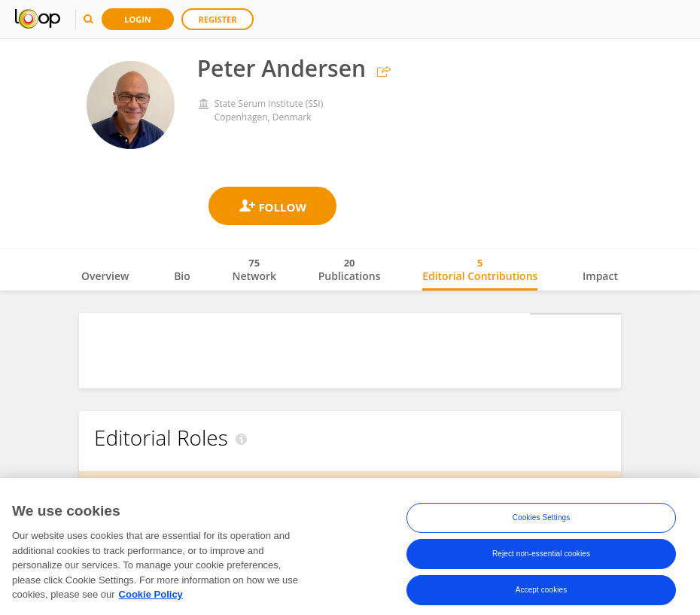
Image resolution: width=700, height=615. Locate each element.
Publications (350, 269)
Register (218, 19)
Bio (182, 276)
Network (254, 269)
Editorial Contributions (480, 269)
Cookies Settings (542, 538)
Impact (600, 276)
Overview (105, 276)
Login (138, 19)
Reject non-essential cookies (541, 574)
